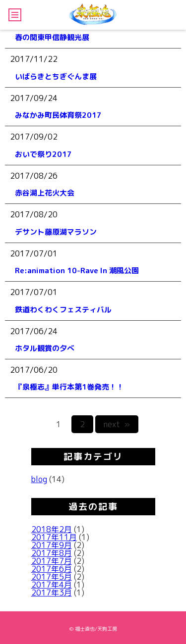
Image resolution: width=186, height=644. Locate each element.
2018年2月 (52, 529)
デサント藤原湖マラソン (56, 232)
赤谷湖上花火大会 (45, 193)
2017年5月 (52, 577)
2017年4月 (52, 585)
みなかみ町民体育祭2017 (58, 115)
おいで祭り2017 (43, 154)
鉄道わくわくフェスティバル (63, 310)
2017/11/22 (34, 59)
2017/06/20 (34, 370)
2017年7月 (52, 561)
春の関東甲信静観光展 (52, 37)
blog (39, 479)
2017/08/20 (34, 214)
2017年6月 (52, 569)
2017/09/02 (34, 137)
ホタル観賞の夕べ (45, 348)
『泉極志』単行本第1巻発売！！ (69, 387)
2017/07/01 (34, 253)
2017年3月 (52, 593)
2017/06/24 (34, 331)
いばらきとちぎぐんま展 (56, 76)
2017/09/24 (34, 98)
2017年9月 (52, 545)
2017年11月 (54, 537)
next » (117, 424)
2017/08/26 (34, 176)
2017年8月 (52, 553)
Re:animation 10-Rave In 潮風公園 (77, 271)
